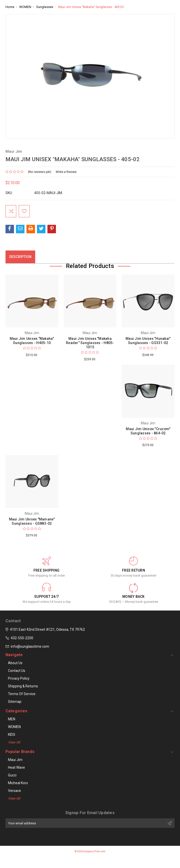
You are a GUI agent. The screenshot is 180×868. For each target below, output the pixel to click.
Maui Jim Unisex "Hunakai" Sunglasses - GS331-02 (148, 341)
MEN (12, 719)
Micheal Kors (18, 783)
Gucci (12, 775)
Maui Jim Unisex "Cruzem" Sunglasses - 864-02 (148, 431)
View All (14, 742)
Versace (14, 791)
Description (20, 257)
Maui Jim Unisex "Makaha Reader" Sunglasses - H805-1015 (90, 343)
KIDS (12, 735)
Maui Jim (15, 760)
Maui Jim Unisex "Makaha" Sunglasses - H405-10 (32, 341)
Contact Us (17, 671)
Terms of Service (22, 694)
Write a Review (66, 172)
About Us (15, 663)
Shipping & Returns (23, 686)
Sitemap (15, 702)
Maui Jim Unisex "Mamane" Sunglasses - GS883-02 (32, 521)
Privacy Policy (19, 678)
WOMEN (14, 727)
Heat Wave (16, 767)
